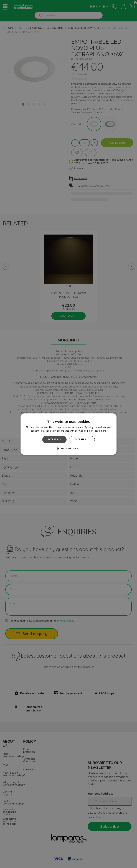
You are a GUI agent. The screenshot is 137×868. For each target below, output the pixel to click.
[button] (68, 448)
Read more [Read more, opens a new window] (100, 431)
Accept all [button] (54, 440)
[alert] (68, 434)
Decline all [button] (82, 440)
